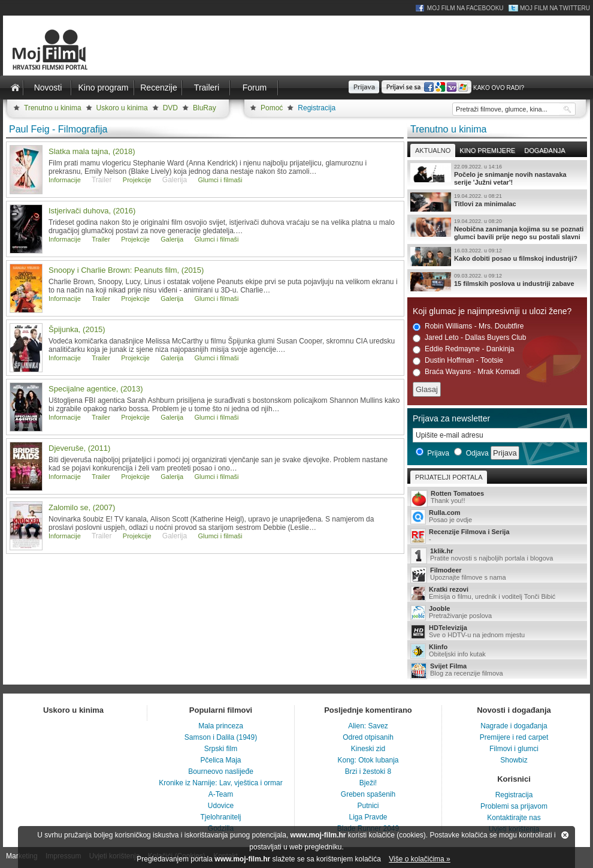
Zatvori (565, 835)
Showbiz (514, 760)
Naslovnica (15, 88)
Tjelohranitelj (220, 817)
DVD (170, 108)
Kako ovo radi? (499, 88)
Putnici (368, 806)
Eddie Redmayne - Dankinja (463, 349)
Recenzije (158, 88)
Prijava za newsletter (451, 418)
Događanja (544, 150)
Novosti (48, 88)
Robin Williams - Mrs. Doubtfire (468, 326)
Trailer (101, 239)
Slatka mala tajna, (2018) (92, 151)
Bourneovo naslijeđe (221, 771)
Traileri (207, 88)
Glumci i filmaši (220, 180)
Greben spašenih (368, 794)
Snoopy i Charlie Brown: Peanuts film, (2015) (126, 270)
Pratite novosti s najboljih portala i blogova (497, 555)
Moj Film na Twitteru (555, 8)
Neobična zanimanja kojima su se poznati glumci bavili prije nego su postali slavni (497, 229)
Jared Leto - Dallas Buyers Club (469, 338)
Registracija (317, 108)
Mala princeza (221, 726)
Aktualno (433, 150)
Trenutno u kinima (53, 108)
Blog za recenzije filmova (497, 670)
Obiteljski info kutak (497, 651)
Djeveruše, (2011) (79, 448)
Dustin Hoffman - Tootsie (458, 361)
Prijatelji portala (449, 477)
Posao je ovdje (497, 517)
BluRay (205, 108)
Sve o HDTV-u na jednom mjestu (497, 632)
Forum (255, 88)
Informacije (65, 180)
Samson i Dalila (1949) (221, 737)
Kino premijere (487, 150)
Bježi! (368, 783)
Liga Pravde (368, 817)
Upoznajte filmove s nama (497, 575)
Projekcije (137, 180)
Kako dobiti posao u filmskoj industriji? (497, 257)
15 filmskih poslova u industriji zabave (497, 282)
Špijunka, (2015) (77, 329)
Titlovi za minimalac (497, 202)
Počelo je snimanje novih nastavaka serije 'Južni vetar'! (497, 174)
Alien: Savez (368, 726)
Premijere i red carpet (514, 737)
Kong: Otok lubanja (368, 760)
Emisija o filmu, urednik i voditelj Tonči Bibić (497, 593)
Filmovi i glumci (514, 749)
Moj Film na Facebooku (465, 8)
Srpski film (221, 749)
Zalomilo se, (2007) (82, 507)
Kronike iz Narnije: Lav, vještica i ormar (221, 783)
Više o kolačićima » (420, 859)
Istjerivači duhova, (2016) (92, 211)
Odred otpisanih (368, 737)
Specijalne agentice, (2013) (96, 389)
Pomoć (272, 108)
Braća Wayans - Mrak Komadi (466, 372)
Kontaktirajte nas (514, 818)
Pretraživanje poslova (497, 613)
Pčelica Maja (220, 760)
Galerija (172, 239)
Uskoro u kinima (122, 108)
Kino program (103, 88)
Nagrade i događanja (514, 726)
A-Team (221, 794)
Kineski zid (368, 749)
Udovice (221, 806)
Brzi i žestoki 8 (368, 771)
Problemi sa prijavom (514, 806)
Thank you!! (497, 498)
